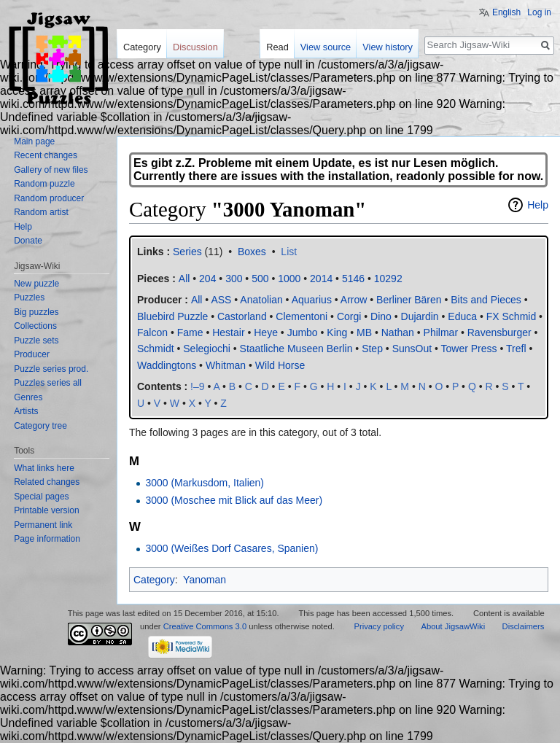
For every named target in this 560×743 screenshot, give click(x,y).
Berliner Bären (409, 300)
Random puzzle (44, 184)
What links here (44, 468)
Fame (190, 332)
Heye (266, 332)
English (506, 12)
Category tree (40, 426)
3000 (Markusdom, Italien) (205, 483)
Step (372, 349)
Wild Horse (280, 365)
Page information (47, 539)
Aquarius (312, 300)
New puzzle (36, 284)
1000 (289, 279)
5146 (353, 279)
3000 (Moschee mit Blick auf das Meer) (234, 500)
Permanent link (43, 525)
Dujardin (420, 316)
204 (207, 279)
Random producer (49, 198)
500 (260, 279)
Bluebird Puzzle (172, 316)
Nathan (398, 332)
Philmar (441, 332)
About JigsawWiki (453, 626)
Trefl (516, 349)
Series (187, 252)
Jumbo (303, 332)
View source (326, 47)
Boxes (252, 252)
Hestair (228, 332)
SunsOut (412, 349)
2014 (321, 279)
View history (388, 47)
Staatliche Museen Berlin (296, 349)
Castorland (242, 316)
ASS (221, 300)
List (289, 252)
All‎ (184, 279)
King (337, 332)
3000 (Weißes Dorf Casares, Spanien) (232, 548)
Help (538, 205)
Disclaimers (524, 626)
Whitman (226, 365)
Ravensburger (499, 332)
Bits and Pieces (486, 300)
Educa (462, 316)
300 (234, 279)
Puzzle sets (36, 341)
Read (277, 47)
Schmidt (156, 349)
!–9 (197, 386)
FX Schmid (511, 316)
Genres (28, 397)
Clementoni (302, 316)
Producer (32, 354)
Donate (28, 241)
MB (364, 332)
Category (154, 580)
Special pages (41, 497)
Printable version (46, 510)
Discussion (195, 47)
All (197, 300)
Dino (381, 316)
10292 (388, 279)
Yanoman (205, 580)
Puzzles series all (48, 383)
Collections (35, 326)
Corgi (349, 316)
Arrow (354, 300)
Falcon (152, 332)
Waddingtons (167, 365)
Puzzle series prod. (51, 369)
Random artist (41, 212)
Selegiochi (207, 349)
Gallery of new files (51, 170)
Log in (539, 12)
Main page (34, 141)
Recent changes (46, 155)
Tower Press (469, 349)
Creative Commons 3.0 (205, 626)
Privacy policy (379, 626)
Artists (26, 411)
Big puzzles (36, 312)
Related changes (47, 482)
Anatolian (261, 300)
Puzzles (29, 297)
